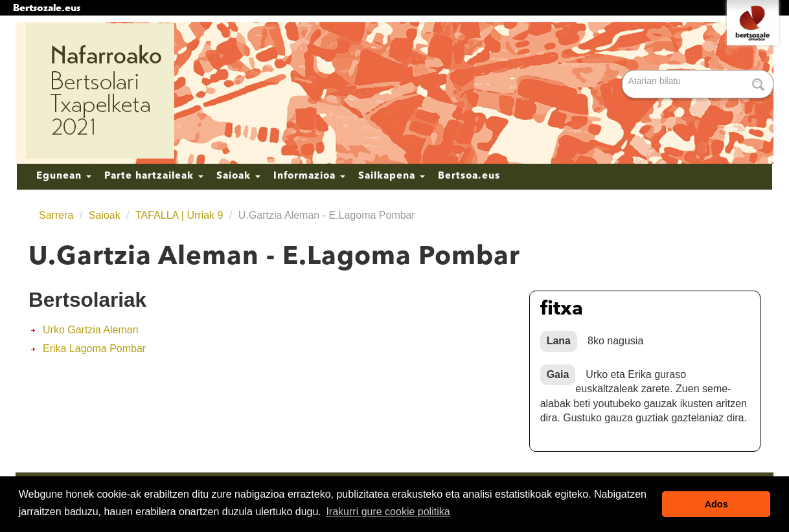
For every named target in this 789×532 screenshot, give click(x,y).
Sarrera (56, 215)
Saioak (238, 176)
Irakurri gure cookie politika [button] (388, 512)
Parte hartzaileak (154, 176)
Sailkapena (392, 176)
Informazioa (309, 176)
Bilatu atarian (623, 71)
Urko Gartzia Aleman (91, 330)
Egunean (64, 176)
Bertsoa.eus (469, 176)
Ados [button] (716, 504)
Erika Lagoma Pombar (94, 349)
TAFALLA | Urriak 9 (179, 215)
